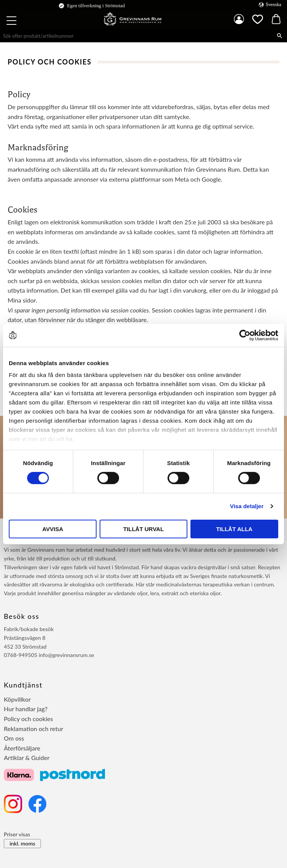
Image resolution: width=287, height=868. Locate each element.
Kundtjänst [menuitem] (23, 685)
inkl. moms (22, 843)
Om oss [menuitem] (14, 738)
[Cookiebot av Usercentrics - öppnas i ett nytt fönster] (245, 335)
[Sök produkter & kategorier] (136, 36)
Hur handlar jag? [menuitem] (26, 709)
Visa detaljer (247, 506)
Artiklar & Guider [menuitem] (27, 758)
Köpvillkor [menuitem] (17, 699)
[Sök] (280, 36)
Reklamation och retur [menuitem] (34, 729)
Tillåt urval (143, 529)
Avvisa (53, 529)
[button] (12, 22)
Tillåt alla (234, 529)
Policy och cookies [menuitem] (28, 719)
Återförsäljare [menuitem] (22, 748)
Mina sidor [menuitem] (239, 19)
